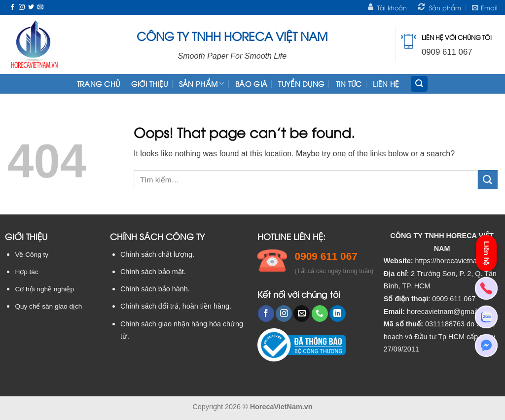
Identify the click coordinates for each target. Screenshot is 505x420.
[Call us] (320, 314)
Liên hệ (386, 84)
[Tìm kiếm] (419, 84)
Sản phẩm (202, 84)
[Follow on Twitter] (31, 7)
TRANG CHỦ (99, 84)
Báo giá (251, 84)
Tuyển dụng (301, 84)
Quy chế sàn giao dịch (48, 306)
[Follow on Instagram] (22, 7)
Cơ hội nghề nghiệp (44, 289)
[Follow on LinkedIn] (338, 314)
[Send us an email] (40, 7)
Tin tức (349, 84)
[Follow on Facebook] (12, 7)
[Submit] (488, 180)
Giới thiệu (150, 84)
